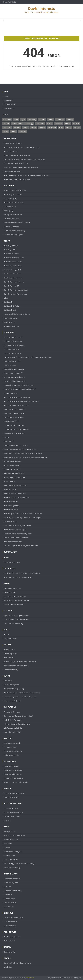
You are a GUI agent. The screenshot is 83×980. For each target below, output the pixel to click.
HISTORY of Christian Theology (15, 381)
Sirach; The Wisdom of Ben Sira (15, 493)
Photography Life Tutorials (13, 778)
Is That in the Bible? (11, 393)
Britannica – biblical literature (14, 345)
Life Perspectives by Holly (13, 728)
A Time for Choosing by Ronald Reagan (18, 577)
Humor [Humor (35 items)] (67, 124)
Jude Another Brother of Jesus (15, 413)
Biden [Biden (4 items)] (16, 120)
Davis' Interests (41, 9)
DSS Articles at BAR (11, 522)
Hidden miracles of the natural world (17, 724)
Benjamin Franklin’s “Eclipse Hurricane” (18, 963)
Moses (6, 437)
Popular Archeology (11, 670)
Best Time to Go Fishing (12, 588)
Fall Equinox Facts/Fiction (13, 215)
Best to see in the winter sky (14, 203)
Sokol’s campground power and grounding (19, 864)
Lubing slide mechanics (12, 879)
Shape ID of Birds (10, 322)
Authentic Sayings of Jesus (13, 341)
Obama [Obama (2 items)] (33, 128)
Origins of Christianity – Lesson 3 (16, 445)
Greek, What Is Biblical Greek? (15, 377)
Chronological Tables (11, 349)
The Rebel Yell (9, 658)
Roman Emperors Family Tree (14, 477)
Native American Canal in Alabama (16, 666)
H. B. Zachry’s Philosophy (13, 720)
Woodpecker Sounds (11, 326)
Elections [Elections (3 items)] (6, 124)
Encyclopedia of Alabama (13, 751)
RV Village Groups (10, 926)
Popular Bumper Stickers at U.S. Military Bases (20, 697)
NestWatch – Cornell (11, 318)
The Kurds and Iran (11, 151)
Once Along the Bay (11, 654)
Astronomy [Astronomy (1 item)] (7, 120)
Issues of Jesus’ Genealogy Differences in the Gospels (23, 518)
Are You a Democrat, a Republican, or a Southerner (22, 693)
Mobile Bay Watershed (12, 755)
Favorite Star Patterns (12, 219)
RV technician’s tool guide (13, 852)
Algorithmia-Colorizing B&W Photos (17, 615)
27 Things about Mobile (12, 743)
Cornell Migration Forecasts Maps (16, 290)
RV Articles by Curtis (11, 839)
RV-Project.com (9, 856)
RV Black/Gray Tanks (11, 883)
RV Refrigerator (9, 899)
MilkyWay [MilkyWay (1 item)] (17, 128)
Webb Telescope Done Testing (15, 231)
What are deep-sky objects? (14, 235)
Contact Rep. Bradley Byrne (14, 812)
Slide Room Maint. (10, 903)
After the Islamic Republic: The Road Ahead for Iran (22, 147)
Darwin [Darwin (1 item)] (50, 120)
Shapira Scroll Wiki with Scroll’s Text (17, 538)
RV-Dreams (8, 843)
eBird (6, 298)
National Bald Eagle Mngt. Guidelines (17, 314)
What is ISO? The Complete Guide (16, 782)
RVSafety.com (9, 907)
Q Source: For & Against (12, 469)
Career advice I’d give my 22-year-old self (18, 716)
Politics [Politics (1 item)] (69, 128)
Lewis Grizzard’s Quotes (12, 701)
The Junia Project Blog (12, 506)
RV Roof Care (9, 895)
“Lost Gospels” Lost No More (14, 417)
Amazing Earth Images (12, 712)
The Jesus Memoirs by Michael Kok (16, 405)
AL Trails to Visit (10, 941)
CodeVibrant (30, 978)
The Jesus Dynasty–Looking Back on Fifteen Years (21, 401)
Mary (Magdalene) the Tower (15, 425)
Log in (6, 96)
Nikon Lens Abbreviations (13, 774)
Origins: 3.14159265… (12, 797)
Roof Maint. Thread (11, 860)
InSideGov (8, 820)
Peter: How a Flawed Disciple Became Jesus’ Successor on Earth (26, 457)
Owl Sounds (8, 302)
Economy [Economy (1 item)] (70, 120)
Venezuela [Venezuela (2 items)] (22, 132)
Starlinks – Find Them (12, 227)
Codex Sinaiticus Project (13, 353)
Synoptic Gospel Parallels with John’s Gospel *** (21, 546)
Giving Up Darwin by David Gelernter (17, 155)
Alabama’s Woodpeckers (13, 266)
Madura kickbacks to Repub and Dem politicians (21, 167)
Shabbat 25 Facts (10, 489)
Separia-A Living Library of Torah (16, 485)
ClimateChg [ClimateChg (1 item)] (32, 120)
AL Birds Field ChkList (12, 254)
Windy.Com (8, 967)
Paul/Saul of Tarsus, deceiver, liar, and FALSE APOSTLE (23, 453)
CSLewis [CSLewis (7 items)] (42, 120)
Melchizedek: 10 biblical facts (14, 433)
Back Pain (8, 634)
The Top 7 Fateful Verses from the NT (17, 497)
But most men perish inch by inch (16, 163)
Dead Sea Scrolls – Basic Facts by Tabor (18, 534)
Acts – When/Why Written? (13, 337)
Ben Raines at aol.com (12, 562)
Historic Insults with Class (13, 143)
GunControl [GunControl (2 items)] (40, 124)
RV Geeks (7, 847)
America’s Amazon (11, 747)
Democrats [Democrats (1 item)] (60, 120)
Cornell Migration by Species (14, 282)
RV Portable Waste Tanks (13, 891)
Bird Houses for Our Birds (13, 278)
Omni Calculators (10, 952)
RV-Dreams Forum (11, 922)
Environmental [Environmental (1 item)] (17, 124)
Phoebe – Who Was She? (13, 461)
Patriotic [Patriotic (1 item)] (42, 128)
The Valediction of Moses (13, 542)
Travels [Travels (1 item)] (5, 132)
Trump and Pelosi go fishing (14, 689)
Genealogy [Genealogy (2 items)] (29, 124)
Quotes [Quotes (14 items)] (77, 128)
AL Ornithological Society (13, 262)
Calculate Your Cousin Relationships (17, 620)
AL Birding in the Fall (11, 246)
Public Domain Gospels (12, 465)
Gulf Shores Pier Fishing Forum (15, 596)
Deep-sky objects (10, 207)
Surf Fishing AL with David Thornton (17, 600)
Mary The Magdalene (12, 421)
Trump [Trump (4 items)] (13, 132)
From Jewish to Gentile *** (13, 373)
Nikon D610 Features (12, 766)
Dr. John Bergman (10, 639)
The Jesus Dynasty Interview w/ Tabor (17, 397)
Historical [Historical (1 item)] (58, 124)
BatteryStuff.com (10, 831)
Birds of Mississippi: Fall (12, 270)
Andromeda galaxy (11, 199)
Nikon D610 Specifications (13, 770)
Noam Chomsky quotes (12, 732)
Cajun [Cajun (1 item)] (23, 120)
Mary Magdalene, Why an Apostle (17, 429)
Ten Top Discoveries (11, 510)
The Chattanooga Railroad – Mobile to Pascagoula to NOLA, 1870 (27, 175)
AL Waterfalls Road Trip (12, 937)
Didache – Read (11, 365)
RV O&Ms (7, 887)
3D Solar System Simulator (13, 194)
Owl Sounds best (10, 310)
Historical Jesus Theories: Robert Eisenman (19, 385)
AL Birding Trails (10, 250)
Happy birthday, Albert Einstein (15, 793)
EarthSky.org (9, 211)
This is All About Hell (11, 502)
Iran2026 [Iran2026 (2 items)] (76, 124)
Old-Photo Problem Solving (14, 624)
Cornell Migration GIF (12, 286)
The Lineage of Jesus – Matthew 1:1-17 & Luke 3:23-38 (23, 514)
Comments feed (10, 104)
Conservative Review (11, 808)
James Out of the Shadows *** (15, 409)
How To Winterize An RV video (15, 835)
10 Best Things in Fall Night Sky (15, 190)
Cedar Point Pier (10, 592)
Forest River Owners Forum (14, 918)
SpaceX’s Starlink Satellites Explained (17, 223)
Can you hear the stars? (12, 171)
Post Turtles (8, 681)
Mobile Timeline (10, 650)
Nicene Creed (9, 441)
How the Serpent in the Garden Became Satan (20, 389)
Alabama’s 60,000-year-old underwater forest (20, 662)
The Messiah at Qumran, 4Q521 (15, 530)
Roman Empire (9, 481)
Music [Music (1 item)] (26, 128)
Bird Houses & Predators (13, 274)
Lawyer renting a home (12, 685)
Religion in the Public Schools (14, 473)
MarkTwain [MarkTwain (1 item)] (7, 128)
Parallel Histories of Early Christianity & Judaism (21, 449)
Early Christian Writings (12, 361)
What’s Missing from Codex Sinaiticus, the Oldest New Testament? (28, 357)
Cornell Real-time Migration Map (16, 294)
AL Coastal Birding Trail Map (14, 258)
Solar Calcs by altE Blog (12, 868)
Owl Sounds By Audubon (13, 306)
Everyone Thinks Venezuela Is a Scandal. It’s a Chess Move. (25, 159)
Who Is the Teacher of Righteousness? (17, 526)
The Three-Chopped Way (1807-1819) (17, 179)
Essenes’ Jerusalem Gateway (14, 369)
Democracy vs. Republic (12, 816)
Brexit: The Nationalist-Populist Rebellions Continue (22, 573)
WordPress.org (9, 108)
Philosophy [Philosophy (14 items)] (52, 128)
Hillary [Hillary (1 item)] (50, 124)
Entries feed (8, 100)
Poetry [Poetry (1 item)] (61, 128)
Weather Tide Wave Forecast (14, 604)
